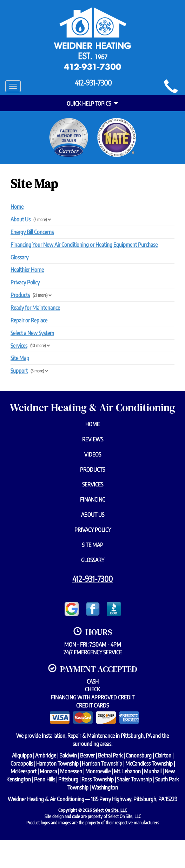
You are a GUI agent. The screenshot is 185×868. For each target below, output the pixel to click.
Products (20, 295)
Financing (93, 499)
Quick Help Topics (93, 103)
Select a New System (32, 333)
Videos (93, 454)
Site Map (20, 358)
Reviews (93, 439)
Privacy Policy (25, 282)
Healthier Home (27, 270)
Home (17, 207)
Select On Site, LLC (110, 810)
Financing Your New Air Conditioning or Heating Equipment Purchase (84, 245)
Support (19, 371)
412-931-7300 (92, 579)
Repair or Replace (29, 320)
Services (19, 346)
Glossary (19, 257)
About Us (21, 219)
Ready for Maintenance (35, 308)
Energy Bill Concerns (32, 232)
